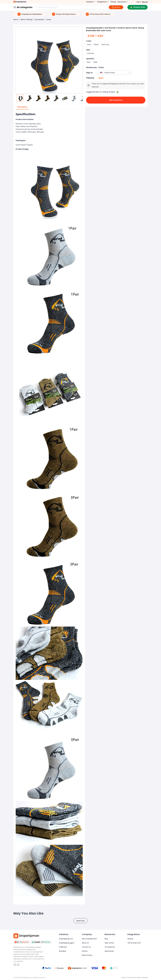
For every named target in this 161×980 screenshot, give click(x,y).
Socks (49, 20)
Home (16, 20)
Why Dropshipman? (90, 939)
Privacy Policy (136, 977)
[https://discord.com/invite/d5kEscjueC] (18, 965)
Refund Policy (87, 955)
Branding (62, 951)
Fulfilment (63, 947)
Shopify (130, 939)
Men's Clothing (26, 20)
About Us (85, 943)
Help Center (109, 943)
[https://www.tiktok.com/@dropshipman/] (15, 965)
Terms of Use (126, 977)
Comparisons (110, 947)
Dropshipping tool (66, 939)
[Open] (130, 73)
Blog (106, 939)
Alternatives (109, 951)
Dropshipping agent (67, 943)
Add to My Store (116, 100)
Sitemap (145, 977)
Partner (85, 951)
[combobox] (112, 73)
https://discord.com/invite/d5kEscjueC (18, 965)
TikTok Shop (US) (134, 943)
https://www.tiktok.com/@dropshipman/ (15, 965)
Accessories (39, 20)
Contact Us (86, 947)
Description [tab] (22, 107)
